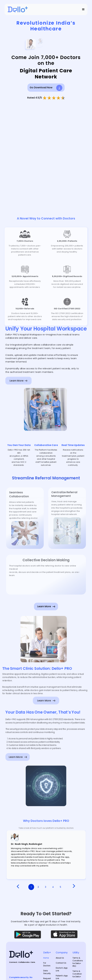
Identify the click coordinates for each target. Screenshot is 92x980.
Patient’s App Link (62, 977)
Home (46, 958)
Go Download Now (41, 87)
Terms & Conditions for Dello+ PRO (78, 962)
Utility (76, 953)
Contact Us (61, 963)
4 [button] (53, 887)
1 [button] (31, 887)
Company (62, 953)
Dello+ (47, 953)
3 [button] (46, 887)
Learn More (14, 758)
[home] (17, 9)
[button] (83, 9)
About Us (60, 958)
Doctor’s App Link (62, 969)
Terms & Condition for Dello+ (77, 974)
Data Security (47, 972)
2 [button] (38, 887)
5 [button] (60, 887)
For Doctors (47, 964)
